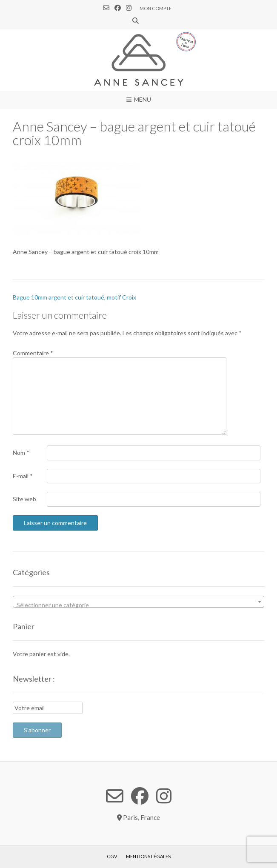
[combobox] (138, 602)
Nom (21, 453)
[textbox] (138, 605)
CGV (112, 856)
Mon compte (156, 8)
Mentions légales (148, 856)
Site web (24, 499)
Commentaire (33, 353)
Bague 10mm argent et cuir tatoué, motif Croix (74, 297)
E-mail (23, 476)
